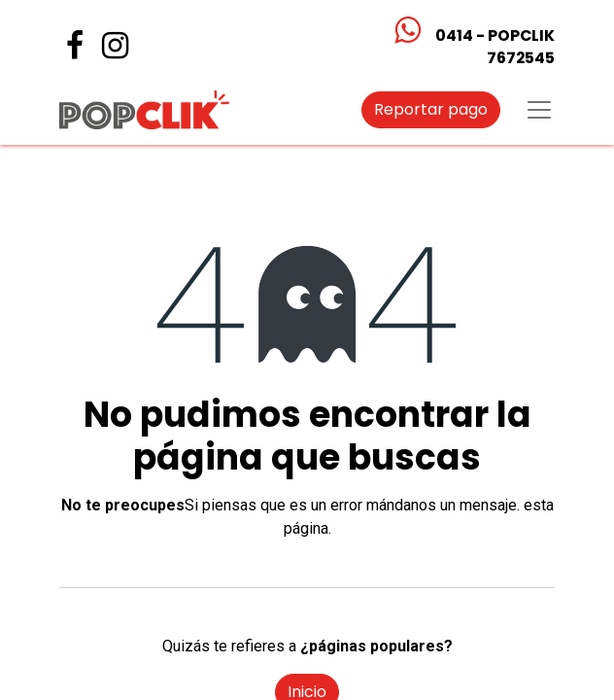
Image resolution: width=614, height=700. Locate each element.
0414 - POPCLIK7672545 (495, 47)
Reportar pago (431, 109)
